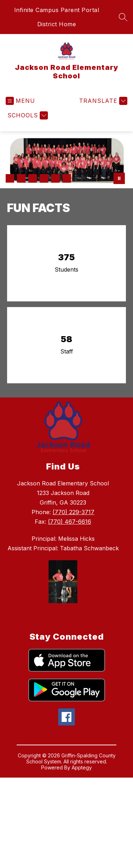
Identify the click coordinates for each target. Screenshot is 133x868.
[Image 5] (55, 178)
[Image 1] (10, 178)
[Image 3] (33, 178)
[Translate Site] (102, 101)
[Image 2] (21, 178)
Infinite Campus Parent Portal (57, 10)
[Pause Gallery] (119, 178)
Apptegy (82, 767)
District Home (57, 24)
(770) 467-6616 (70, 522)
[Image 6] (67, 178)
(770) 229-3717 (73, 512)
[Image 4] (44, 178)
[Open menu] (20, 101)
